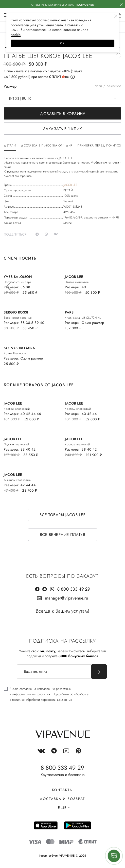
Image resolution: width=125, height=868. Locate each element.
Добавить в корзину (62, 114)
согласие (26, 689)
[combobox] (62, 98)
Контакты (62, 790)
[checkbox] (46, 694)
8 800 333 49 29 (74, 589)
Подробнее (85, 5)
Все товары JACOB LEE (62, 515)
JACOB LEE (70, 185)
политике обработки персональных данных (42, 700)
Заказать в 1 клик (63, 129)
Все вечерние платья (63, 535)
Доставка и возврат (62, 799)
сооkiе (16, 35)
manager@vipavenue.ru (66, 598)
